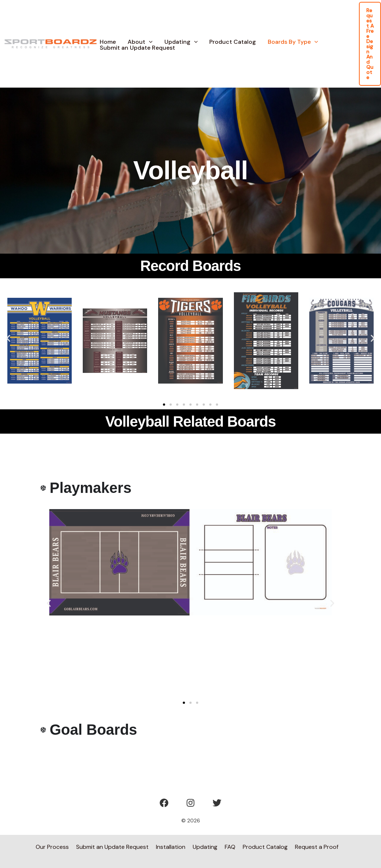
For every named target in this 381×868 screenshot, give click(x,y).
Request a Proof (317, 847)
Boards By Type (293, 42)
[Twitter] (217, 803)
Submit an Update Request (137, 48)
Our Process (52, 847)
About (140, 42)
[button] (149, 42)
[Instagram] (190, 803)
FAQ (230, 847)
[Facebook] (164, 803)
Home (108, 42)
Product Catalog (233, 42)
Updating (181, 42)
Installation (171, 847)
